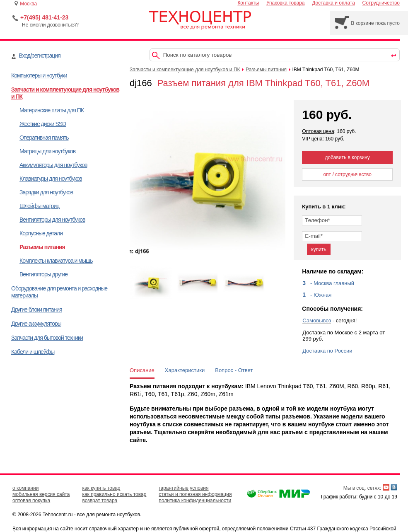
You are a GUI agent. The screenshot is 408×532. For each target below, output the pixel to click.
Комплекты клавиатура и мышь (56, 261)
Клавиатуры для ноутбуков (51, 179)
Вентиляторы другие (43, 274)
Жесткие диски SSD (43, 124)
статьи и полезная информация (195, 494)
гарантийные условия (183, 488)
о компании (26, 488)
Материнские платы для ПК (52, 110)
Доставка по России (327, 351)
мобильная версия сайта (41, 494)
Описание (142, 370)
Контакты (248, 3)
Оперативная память (44, 138)
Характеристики (185, 370)
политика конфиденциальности (195, 501)
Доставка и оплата (333, 3)
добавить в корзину (348, 157)
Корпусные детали (41, 233)
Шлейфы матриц (39, 206)
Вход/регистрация (39, 56)
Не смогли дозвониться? (50, 25)
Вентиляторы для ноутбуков (52, 220)
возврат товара (100, 501)
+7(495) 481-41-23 (44, 17)
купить (319, 249)
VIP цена (312, 139)
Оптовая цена (318, 131)
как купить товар (101, 488)
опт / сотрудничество (347, 174)
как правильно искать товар (114, 494)
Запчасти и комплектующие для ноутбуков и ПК (185, 70)
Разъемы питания (42, 247)
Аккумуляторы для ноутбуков (53, 165)
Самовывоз (317, 320)
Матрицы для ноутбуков (47, 151)
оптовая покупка (31, 501)
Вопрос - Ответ (234, 370)
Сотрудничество (381, 3)
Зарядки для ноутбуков (46, 192)
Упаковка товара (286, 3)
